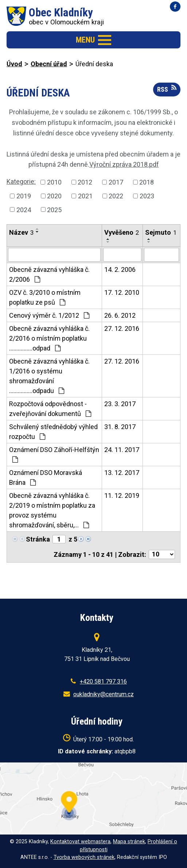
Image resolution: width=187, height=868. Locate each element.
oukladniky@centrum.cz (104, 694)
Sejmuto (161, 232)
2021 (85, 196)
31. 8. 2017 (120, 427)
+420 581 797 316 (103, 681)
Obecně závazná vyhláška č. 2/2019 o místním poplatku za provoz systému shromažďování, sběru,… (52, 510)
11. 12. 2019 (122, 496)
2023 (147, 196)
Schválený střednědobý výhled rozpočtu (53, 432)
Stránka (38, 539)
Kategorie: (21, 181)
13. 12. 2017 (122, 473)
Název (21, 232)
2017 (116, 182)
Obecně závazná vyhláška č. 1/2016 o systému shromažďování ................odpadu (49, 376)
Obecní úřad (49, 64)
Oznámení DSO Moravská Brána (46, 477)
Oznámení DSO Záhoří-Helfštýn (54, 454)
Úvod (14, 64)
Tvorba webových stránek (84, 857)
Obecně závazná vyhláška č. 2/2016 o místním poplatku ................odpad (49, 338)
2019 (24, 196)
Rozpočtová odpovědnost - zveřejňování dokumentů (50, 409)
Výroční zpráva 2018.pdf (124, 164)
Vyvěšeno (122, 232)
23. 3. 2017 (120, 404)
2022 (116, 196)
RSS (167, 89)
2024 (24, 209)
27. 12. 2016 (122, 328)
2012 (85, 182)
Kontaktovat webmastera (80, 842)
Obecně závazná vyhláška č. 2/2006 (49, 274)
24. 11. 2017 (122, 450)
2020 (54, 196)
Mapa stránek (129, 842)
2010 (54, 182)
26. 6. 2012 (120, 315)
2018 (147, 182)
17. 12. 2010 (122, 292)
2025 (54, 209)
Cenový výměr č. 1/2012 (49, 315)
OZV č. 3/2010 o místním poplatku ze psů (45, 297)
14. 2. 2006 (120, 269)
